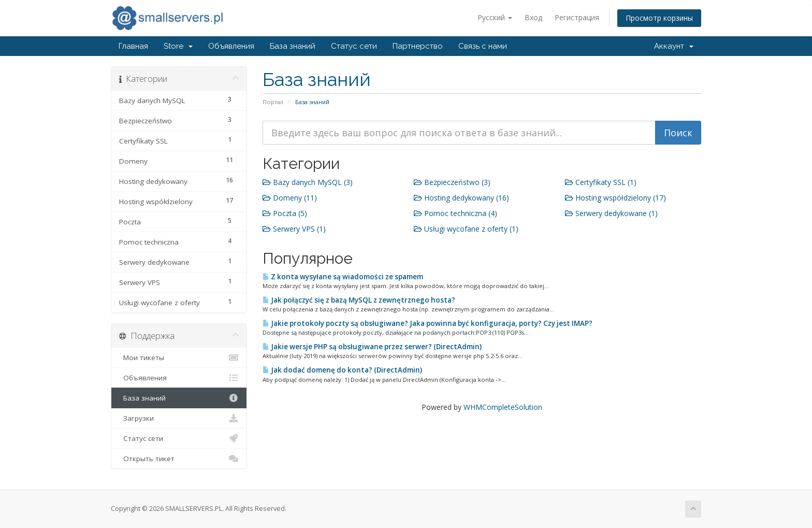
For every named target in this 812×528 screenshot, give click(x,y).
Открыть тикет (179, 459)
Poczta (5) (285, 213)
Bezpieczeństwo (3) (452, 182)
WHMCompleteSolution (503, 407)
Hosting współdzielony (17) (615, 198)
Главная (133, 46)
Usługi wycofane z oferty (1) (466, 229)
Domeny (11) (290, 198)
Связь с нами (483, 46)
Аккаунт (674, 46)
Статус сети (354, 46)
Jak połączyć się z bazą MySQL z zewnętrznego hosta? (359, 300)
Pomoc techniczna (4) (455, 213)
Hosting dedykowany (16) (461, 198)
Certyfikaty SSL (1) (601, 182)
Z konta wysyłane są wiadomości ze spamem (343, 277)
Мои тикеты (179, 358)
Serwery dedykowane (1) (611, 213)
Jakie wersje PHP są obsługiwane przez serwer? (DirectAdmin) (372, 347)
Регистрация (577, 17)
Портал (273, 102)
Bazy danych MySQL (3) (308, 182)
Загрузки (179, 418)
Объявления (231, 46)
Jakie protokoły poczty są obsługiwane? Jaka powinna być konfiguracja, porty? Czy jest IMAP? (427, 323)
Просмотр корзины (659, 18)
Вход (533, 17)
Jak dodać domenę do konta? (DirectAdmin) (342, 370)
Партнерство (418, 46)
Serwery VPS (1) (294, 229)
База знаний (293, 46)
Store (178, 46)
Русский (495, 17)
